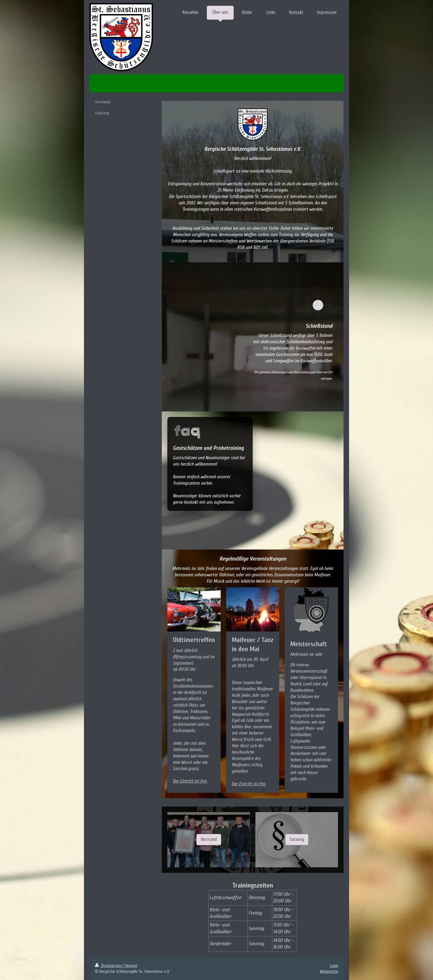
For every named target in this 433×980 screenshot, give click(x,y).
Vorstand (209, 839)
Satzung (297, 839)
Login (334, 966)
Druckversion (109, 966)
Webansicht (329, 971)
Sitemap (131, 966)
